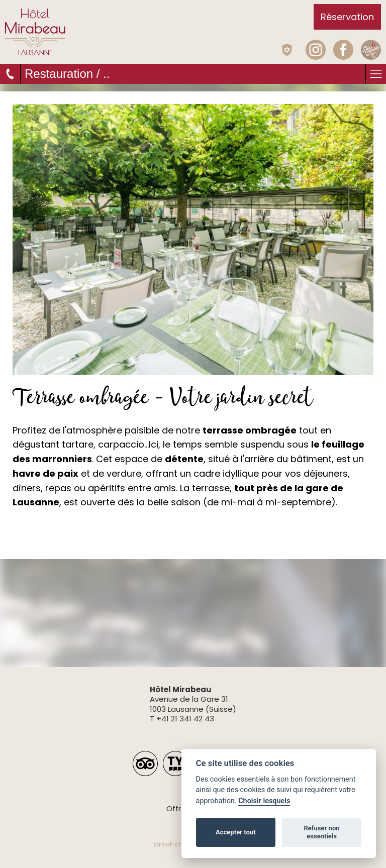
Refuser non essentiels (321, 832)
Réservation (347, 17)
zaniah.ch (168, 844)
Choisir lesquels (264, 801)
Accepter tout (236, 832)
